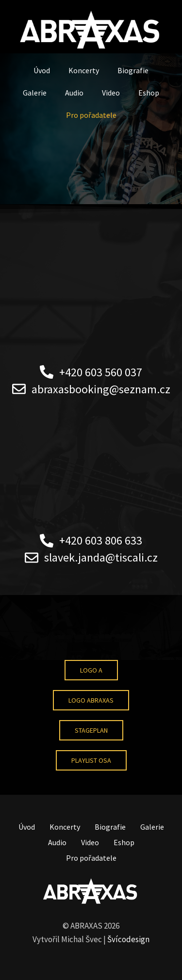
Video (111, 93)
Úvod (42, 70)
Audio (74, 93)
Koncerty (84, 70)
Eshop (149, 93)
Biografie (133, 70)
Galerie (35, 93)
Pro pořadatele (91, 115)
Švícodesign (128, 939)
